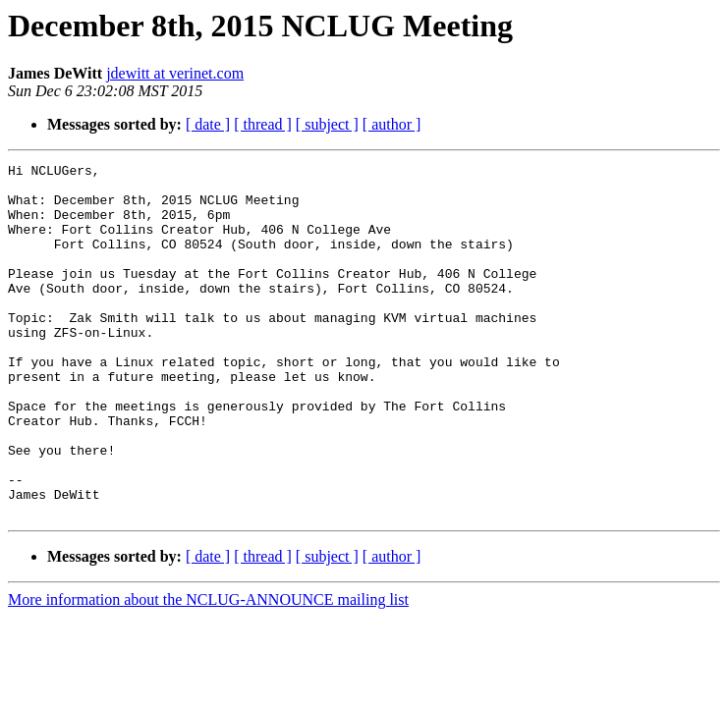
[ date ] (208, 124)
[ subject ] (327, 124)
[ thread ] (263, 124)
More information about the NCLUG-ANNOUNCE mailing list (208, 670)
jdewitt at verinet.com (175, 73)
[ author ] (392, 124)
